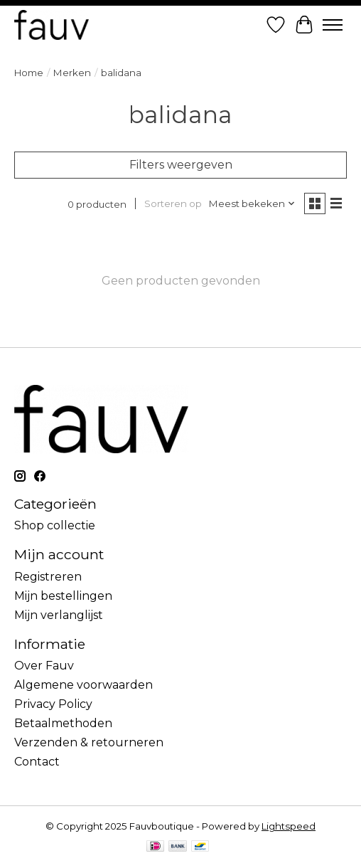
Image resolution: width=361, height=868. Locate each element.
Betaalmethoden (63, 723)
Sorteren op (173, 203)
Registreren (48, 577)
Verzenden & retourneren (89, 742)
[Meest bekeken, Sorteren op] (252, 203)
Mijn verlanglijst (59, 615)
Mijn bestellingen (63, 596)
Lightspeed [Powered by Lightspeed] (289, 826)
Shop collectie (55, 525)
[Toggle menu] (333, 25)
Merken (72, 73)
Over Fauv (44, 666)
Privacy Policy (53, 704)
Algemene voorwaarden (83, 685)
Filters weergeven (181, 165)
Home (29, 73)
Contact (37, 762)
